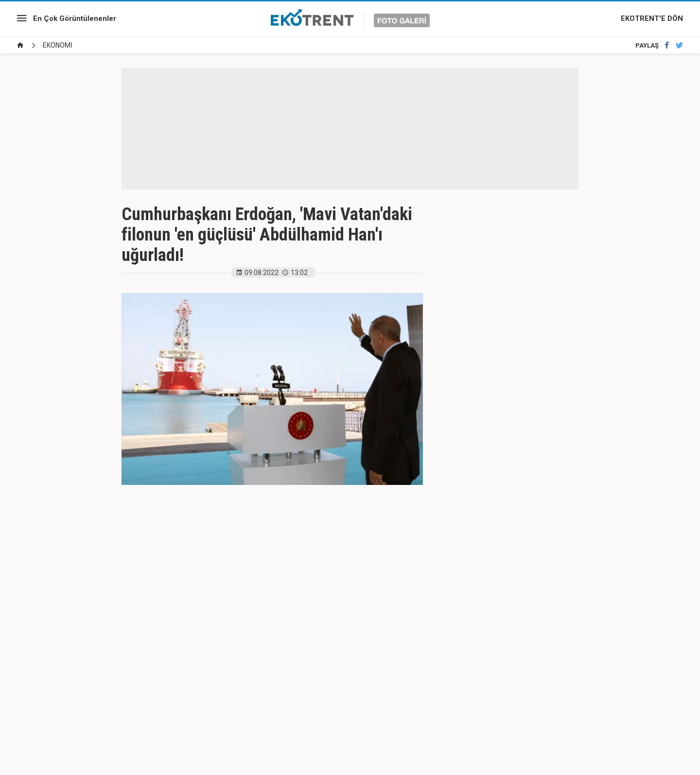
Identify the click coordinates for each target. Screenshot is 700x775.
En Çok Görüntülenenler (75, 18)
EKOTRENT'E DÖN (652, 18)
